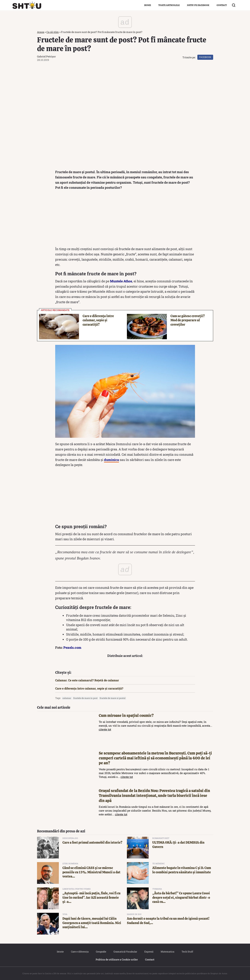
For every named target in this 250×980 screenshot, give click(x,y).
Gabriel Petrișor (46, 56)
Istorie (60, 952)
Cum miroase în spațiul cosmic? (126, 716)
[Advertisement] (125, 219)
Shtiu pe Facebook (198, 5)
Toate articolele (169, 5)
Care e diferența (80, 952)
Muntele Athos (121, 281)
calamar (67, 698)
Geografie (101, 952)
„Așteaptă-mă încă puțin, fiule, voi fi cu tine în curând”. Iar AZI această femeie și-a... (91, 897)
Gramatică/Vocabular (125, 952)
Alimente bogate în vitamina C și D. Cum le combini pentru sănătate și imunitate (182, 870)
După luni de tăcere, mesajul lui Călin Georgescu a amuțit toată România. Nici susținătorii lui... (92, 923)
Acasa (41, 32)
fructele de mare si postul (113, 698)
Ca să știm (53, 32)
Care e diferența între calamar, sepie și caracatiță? (98, 320)
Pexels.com (72, 647)
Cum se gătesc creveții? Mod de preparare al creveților (188, 320)
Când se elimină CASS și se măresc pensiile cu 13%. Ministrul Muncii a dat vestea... (91, 872)
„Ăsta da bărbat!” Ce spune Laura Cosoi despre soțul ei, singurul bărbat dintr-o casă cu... (181, 897)
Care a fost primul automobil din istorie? (92, 842)
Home (148, 5)
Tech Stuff (187, 952)
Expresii (149, 952)
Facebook (205, 57)
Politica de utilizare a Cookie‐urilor (117, 959)
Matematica (167, 952)
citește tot (105, 729)
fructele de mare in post (85, 698)
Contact (222, 5)
